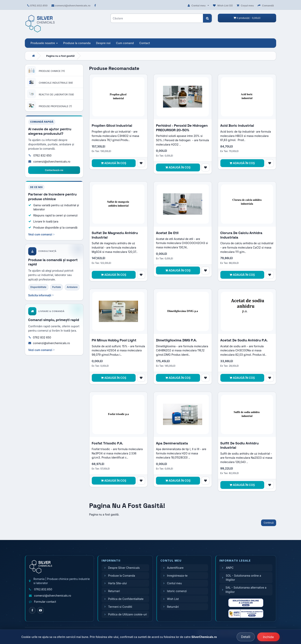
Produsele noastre (44, 43)
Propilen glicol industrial (112, 125)
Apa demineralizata (172, 443)
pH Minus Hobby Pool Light (114, 340)
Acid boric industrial (237, 125)
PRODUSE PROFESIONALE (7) (55, 106)
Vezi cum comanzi (41, 234)
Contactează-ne (54, 170)
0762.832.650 (39, 5)
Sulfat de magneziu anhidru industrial (115, 235)
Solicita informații (41, 295)
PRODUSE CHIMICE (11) (52, 71)
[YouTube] (41, 610)
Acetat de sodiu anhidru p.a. (244, 340)
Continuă (269, 523)
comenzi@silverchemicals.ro (73, 5)
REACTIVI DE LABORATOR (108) (56, 95)
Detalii (246, 637)
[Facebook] (32, 610)
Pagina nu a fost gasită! (60, 56)
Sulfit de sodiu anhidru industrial (240, 445)
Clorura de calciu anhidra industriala (241, 235)
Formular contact (45, 602)
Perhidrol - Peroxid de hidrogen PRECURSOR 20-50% (182, 128)
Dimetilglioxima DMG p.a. (176, 340)
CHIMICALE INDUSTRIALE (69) (56, 83)
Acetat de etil (167, 233)
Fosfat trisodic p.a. (107, 443)
